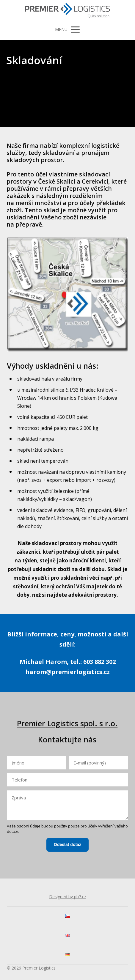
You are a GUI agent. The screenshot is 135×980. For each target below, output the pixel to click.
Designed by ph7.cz (68, 897)
